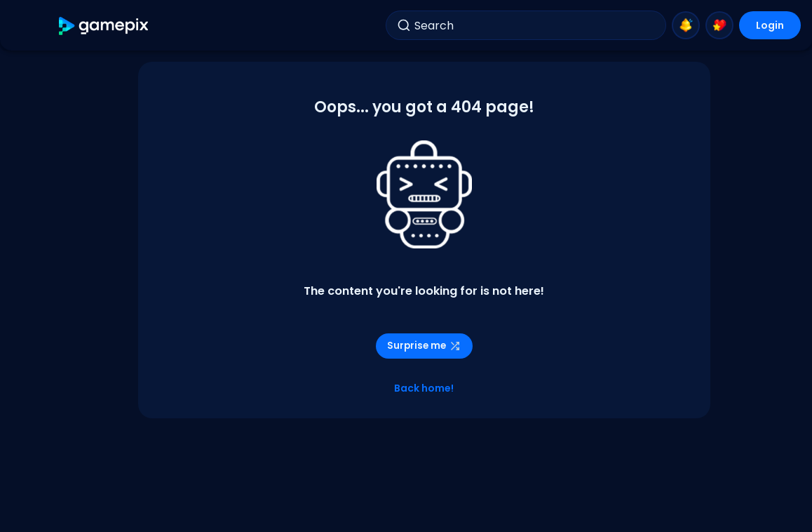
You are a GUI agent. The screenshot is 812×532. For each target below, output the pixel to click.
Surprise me (424, 346)
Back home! (424, 388)
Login (770, 25)
